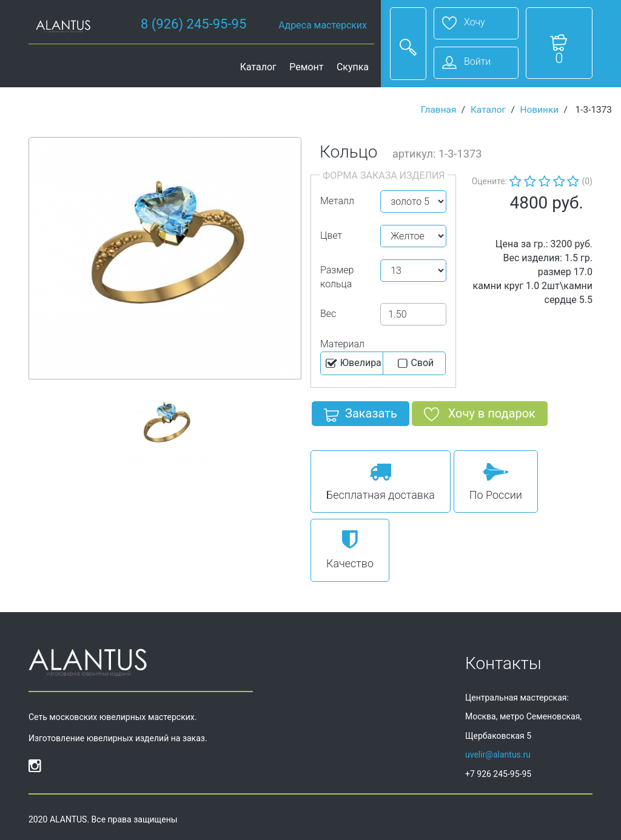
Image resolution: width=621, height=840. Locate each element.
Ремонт (306, 67)
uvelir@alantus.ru (498, 755)
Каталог (258, 67)
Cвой (415, 364)
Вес (328, 314)
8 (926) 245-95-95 (193, 24)
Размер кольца (337, 277)
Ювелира (353, 364)
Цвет (331, 235)
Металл (337, 201)
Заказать (361, 416)
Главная (439, 110)
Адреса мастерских (323, 25)
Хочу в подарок (480, 416)
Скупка (353, 67)
